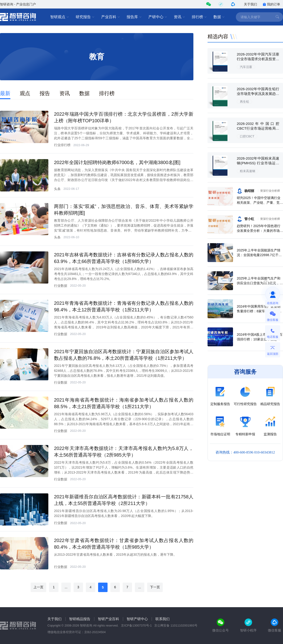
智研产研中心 (137, 619)
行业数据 (61, 286)
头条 (57, 189)
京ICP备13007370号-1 (136, 625)
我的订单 (271, 4)
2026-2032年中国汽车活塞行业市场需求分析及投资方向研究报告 (258, 59)
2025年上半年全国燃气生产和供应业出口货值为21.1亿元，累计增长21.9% (260, 283)
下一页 (155, 587)
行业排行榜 (62, 145)
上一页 (38, 587)
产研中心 (158, 17)
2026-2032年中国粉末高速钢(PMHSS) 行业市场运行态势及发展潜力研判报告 (258, 163)
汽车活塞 (246, 67)
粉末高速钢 (248, 171)
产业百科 (111, 17)
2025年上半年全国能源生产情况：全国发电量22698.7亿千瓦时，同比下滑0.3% (259, 255)
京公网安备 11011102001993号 (176, 625)
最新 (5, 93)
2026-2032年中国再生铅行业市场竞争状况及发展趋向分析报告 (258, 94)
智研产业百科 (108, 619)
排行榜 (199, 17)
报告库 (134, 17)
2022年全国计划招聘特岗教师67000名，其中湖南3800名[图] (117, 162)
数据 (219, 17)
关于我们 (250, 4)
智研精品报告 (80, 619)
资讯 (179, 17)
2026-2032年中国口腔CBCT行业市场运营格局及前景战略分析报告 (258, 128)
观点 (25, 93)
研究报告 (85, 17)
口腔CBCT (247, 136)
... (66, 587)
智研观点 (60, 17)
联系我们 (162, 619)
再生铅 (244, 102)
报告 (45, 93)
